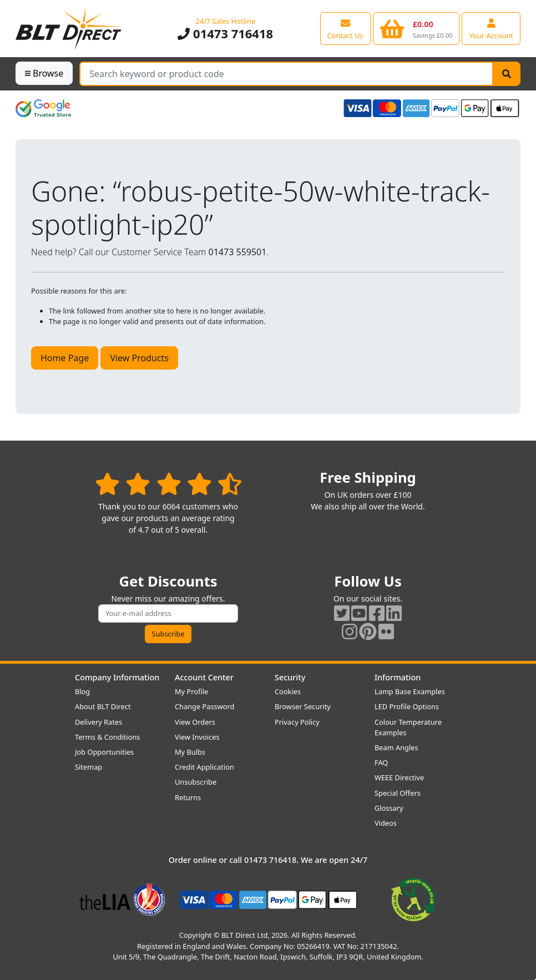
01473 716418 (225, 34)
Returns (188, 797)
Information (398, 677)
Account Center (204, 677)
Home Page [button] (65, 358)
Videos (386, 823)
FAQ (381, 762)
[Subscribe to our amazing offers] (168, 613)
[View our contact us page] (345, 28)
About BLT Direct (103, 706)
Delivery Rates (98, 722)
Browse (44, 73)
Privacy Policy (297, 722)
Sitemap (89, 767)
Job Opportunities (104, 752)
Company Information (117, 677)
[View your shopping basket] (416, 28)
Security (290, 677)
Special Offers (398, 793)
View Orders (195, 722)
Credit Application (204, 767)
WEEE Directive (399, 777)
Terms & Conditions (107, 737)
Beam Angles (396, 747)
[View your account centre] (491, 28)
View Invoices (197, 737)
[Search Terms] (286, 74)
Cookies (288, 691)
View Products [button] (139, 358)
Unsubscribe (196, 782)
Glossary (389, 808)
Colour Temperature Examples (408, 727)
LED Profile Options (407, 706)
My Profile (191, 691)
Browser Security (303, 706)
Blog (82, 691)
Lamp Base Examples (410, 691)
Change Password (204, 706)
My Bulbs (190, 752)
